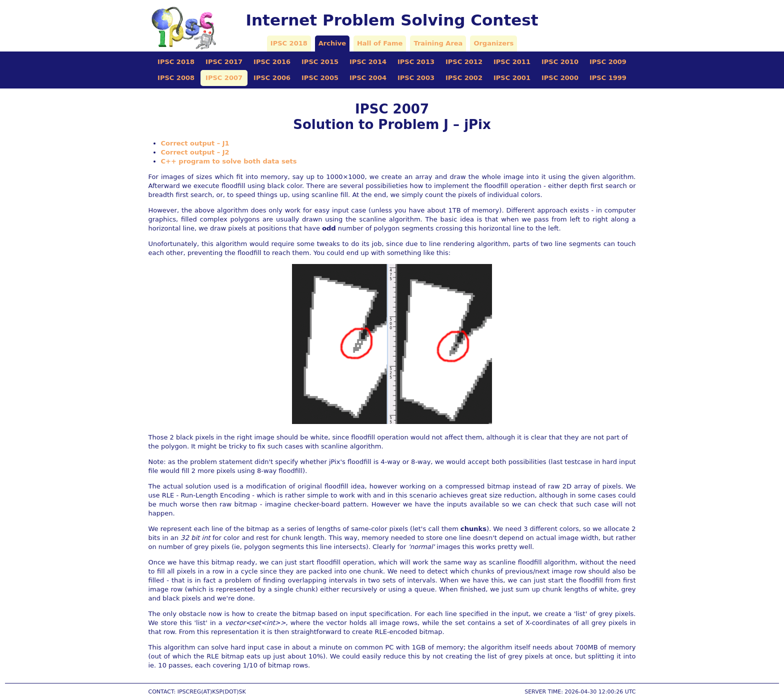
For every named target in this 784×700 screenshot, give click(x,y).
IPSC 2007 (224, 78)
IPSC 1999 (608, 78)
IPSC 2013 (416, 62)
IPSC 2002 (464, 78)
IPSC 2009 (608, 62)
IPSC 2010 (560, 62)
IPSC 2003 (416, 78)
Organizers (493, 43)
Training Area (438, 43)
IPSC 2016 (272, 62)
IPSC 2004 (368, 78)
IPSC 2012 (464, 62)
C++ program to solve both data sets (229, 161)
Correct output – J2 (195, 152)
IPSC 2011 (512, 62)
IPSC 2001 (512, 78)
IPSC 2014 (368, 62)
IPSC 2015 (320, 62)
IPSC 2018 (289, 43)
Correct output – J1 (195, 143)
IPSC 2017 (224, 62)
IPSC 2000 (560, 78)
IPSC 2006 (272, 78)
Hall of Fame (380, 43)
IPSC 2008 (176, 78)
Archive (332, 43)
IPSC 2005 (320, 78)
